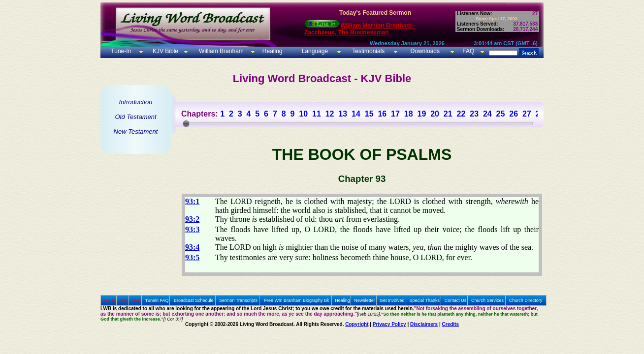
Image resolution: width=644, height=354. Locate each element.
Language (314, 51)
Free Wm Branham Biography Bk (297, 300)
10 (303, 114)
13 (343, 114)
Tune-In (121, 51)
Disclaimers (424, 324)
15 (369, 114)
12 (330, 114)
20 (435, 114)
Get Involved (392, 300)
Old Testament (135, 117)
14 (356, 114)
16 (382, 114)
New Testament (136, 132)
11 (317, 114)
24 (487, 114)
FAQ (468, 51)
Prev (124, 300)
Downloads (425, 51)
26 (514, 114)
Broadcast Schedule (194, 300)
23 (474, 114)
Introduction (136, 102)
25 (501, 114)
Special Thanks (425, 300)
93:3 (192, 229)
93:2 (192, 219)
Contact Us (456, 300)
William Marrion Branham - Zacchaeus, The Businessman (360, 29)
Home (110, 300)
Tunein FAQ (157, 300)
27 (527, 114)
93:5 (192, 257)
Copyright (357, 324)
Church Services (487, 300)
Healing (271, 51)
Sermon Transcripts (238, 300)
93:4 (192, 247)
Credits (451, 324)
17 (395, 114)
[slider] (186, 123)
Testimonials (368, 51)
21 (448, 114)
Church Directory (526, 300)
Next (137, 300)
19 (421, 114)
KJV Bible (165, 51)
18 (409, 114)
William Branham (221, 51)
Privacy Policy (389, 324)
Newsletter (365, 300)
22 (461, 114)
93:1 (192, 201)
